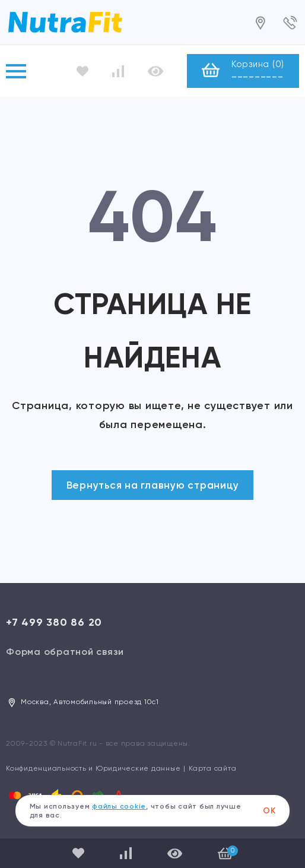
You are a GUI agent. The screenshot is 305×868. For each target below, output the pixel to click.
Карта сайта (212, 768)
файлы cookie (119, 806)
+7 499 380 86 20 (54, 622)
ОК (269, 811)
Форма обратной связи (65, 652)
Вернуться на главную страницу (153, 485)
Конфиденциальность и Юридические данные (93, 768)
